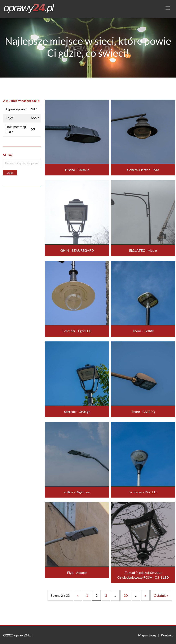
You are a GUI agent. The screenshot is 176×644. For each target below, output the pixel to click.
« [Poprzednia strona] (78, 595)
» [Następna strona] (145, 595)
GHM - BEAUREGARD (77, 250)
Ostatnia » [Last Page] (161, 595)
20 (126, 595)
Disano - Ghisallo (77, 170)
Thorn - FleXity (143, 331)
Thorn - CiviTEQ (143, 412)
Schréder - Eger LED (77, 331)
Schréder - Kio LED (143, 492)
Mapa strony (147, 635)
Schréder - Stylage (77, 412)
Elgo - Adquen (77, 572)
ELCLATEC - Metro (143, 250)
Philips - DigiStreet (77, 492)
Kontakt (167, 635)
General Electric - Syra (143, 170)
